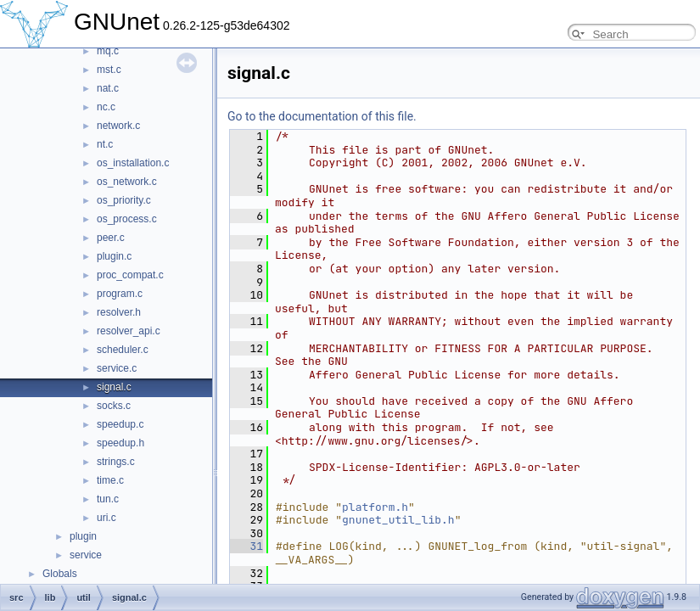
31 (246, 546)
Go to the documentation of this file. (322, 116)
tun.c (108, 499)
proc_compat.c (130, 275)
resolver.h (119, 312)
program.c (120, 294)
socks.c (114, 406)
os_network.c (127, 182)
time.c (110, 480)
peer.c (111, 238)
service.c (117, 368)
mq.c (108, 51)
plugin (83, 536)
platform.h (375, 507)
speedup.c (120, 424)
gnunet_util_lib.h (398, 520)
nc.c (106, 107)
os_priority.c (124, 200)
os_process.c (127, 219)
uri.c (106, 518)
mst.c (109, 70)
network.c (118, 126)
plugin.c (114, 256)
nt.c (105, 144)
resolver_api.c (129, 331)
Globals (60, 574)
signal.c (114, 387)
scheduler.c (123, 350)
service (86, 555)
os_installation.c (133, 163)
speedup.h (120, 443)
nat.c (108, 88)
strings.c (116, 462)
